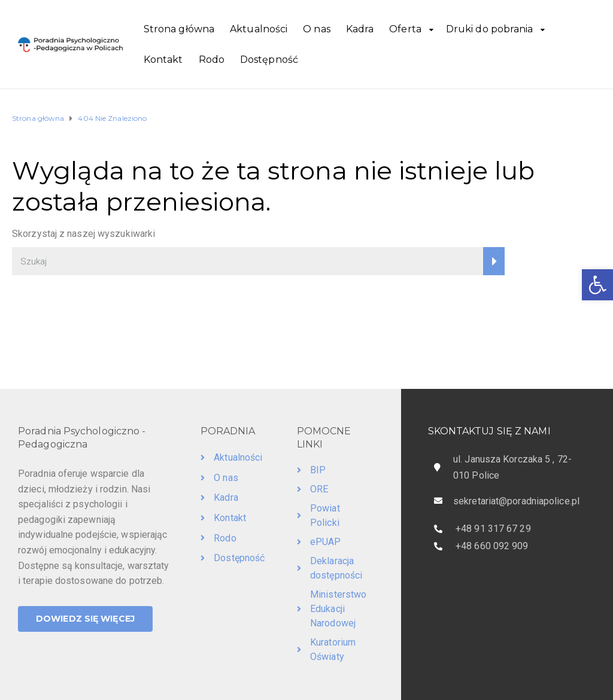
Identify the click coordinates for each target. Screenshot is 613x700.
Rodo (212, 60)
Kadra (360, 29)
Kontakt (163, 60)
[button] (597, 285)
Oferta (405, 29)
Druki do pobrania (490, 29)
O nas (317, 29)
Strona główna (179, 29)
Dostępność (269, 60)
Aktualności (259, 29)
